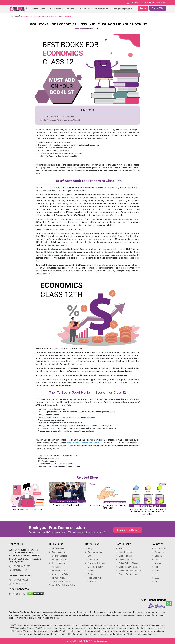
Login (143, 8)
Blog (88, 549)
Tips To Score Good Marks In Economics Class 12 (60, 120)
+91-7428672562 (21, 580)
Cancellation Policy (59, 574)
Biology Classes (58, 560)
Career (90, 570)
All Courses (57, 9)
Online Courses (124, 560)
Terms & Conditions (59, 581)
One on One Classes (126, 574)
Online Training (124, 556)
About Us (55, 567)
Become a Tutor (94, 567)
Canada (157, 556)
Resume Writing (94, 552)
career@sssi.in (20, 584)
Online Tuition (40, 9)
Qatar (156, 570)
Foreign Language (122, 9)
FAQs (89, 574)
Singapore (158, 552)
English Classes (58, 552)
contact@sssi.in (137, 2)
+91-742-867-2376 (157, 2)
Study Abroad (103, 9)
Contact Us (92, 560)
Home (120, 549)
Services (71, 9)
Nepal (156, 567)
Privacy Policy (57, 578)
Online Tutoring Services (128, 570)
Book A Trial (158, 8)
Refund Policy (57, 570)
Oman (156, 560)
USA (155, 578)
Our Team (91, 581)
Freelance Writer (94, 578)
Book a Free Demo (128, 530)
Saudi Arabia (159, 549)
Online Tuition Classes (127, 563)
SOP (88, 556)
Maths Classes (57, 549)
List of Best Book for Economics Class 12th (57, 116)
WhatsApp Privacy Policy (62, 585)
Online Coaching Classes (129, 567)
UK (154, 581)
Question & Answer (95, 563)
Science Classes (58, 556)
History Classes (58, 563)
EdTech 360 (86, 9)
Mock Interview (124, 552)
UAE (155, 574)
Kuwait (156, 563)
